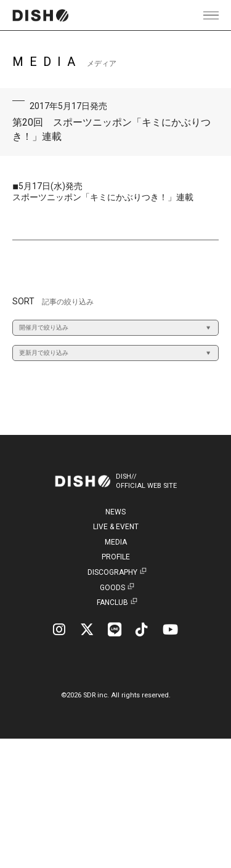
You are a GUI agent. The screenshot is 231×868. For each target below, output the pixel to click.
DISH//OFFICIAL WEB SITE (146, 481)
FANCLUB (112, 603)
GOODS (112, 588)
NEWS (115, 512)
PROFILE (116, 557)
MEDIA (116, 542)
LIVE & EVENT (116, 527)
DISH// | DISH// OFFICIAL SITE (40, 15)
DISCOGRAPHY (112, 573)
